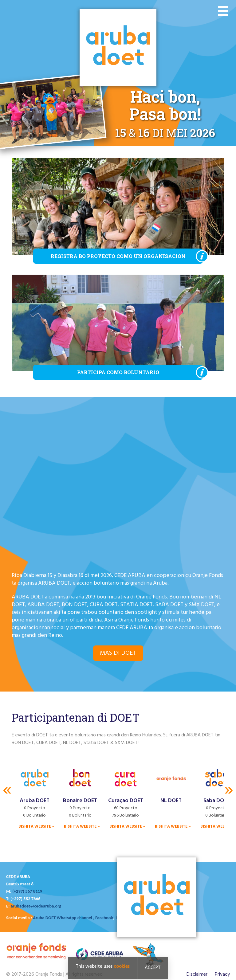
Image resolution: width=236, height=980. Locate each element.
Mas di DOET (118, 653)
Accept (153, 968)
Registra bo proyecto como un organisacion (118, 256)
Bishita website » (36, 827)
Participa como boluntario (118, 372)
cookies (122, 966)
